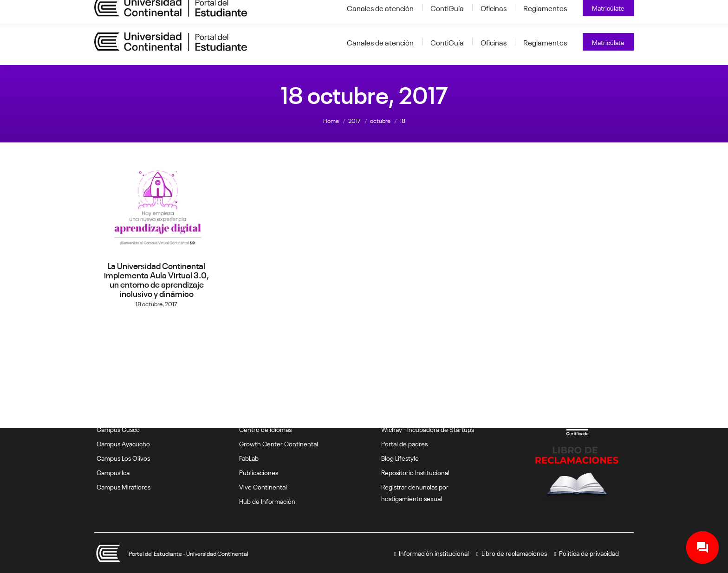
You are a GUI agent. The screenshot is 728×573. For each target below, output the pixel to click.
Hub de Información (267, 501)
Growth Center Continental (279, 443)
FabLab (249, 457)
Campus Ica (113, 472)
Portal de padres (404, 443)
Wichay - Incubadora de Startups (428, 429)
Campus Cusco (118, 429)
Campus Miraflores (123, 486)
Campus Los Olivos (123, 457)
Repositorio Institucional (415, 472)
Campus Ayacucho (123, 443)
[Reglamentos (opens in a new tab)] (545, 42)
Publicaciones (259, 472)
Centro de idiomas (265, 429)
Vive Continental (263, 486)
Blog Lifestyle (400, 457)
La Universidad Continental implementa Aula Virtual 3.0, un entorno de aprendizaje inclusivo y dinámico (156, 279)
